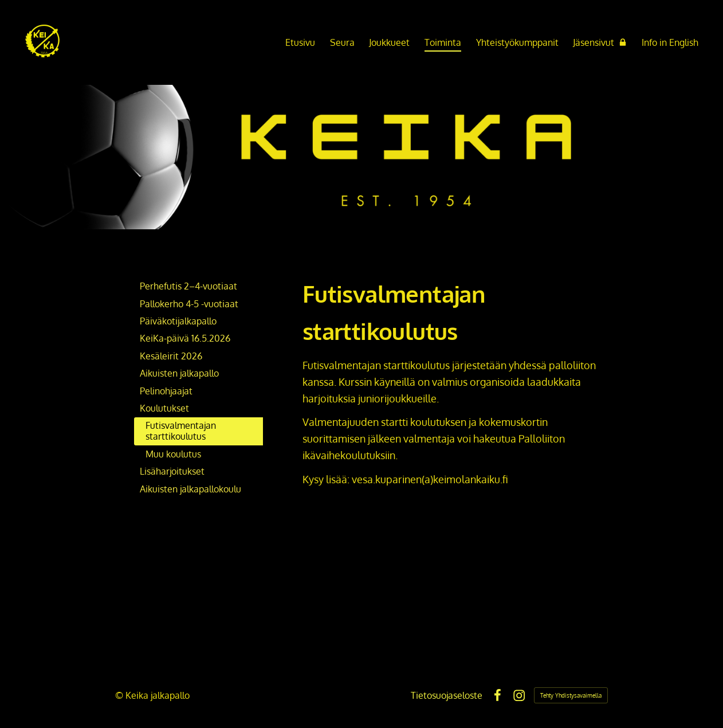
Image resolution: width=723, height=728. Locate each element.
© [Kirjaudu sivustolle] (120, 695)
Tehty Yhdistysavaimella (571, 695)
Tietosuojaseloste (447, 695)
